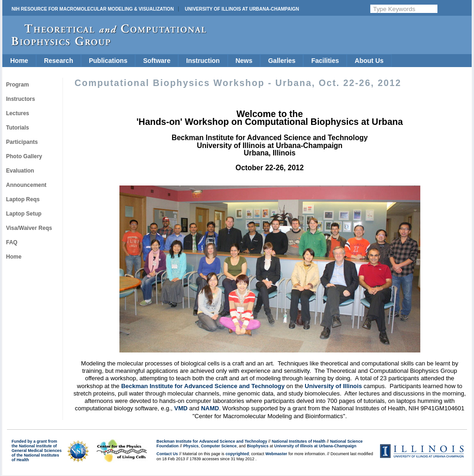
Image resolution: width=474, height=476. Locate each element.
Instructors (21, 99)
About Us (369, 61)
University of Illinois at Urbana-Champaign (242, 9)
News (244, 61)
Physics (191, 446)
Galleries (282, 61)
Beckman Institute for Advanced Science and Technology (203, 386)
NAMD (210, 408)
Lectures (18, 113)
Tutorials (18, 128)
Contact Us (167, 454)
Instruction (203, 61)
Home (19, 61)
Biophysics (258, 446)
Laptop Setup (24, 214)
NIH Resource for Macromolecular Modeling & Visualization (93, 9)
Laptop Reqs (23, 199)
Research (59, 61)
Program (17, 85)
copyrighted (237, 454)
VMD (181, 408)
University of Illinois (333, 386)
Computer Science (219, 446)
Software (157, 61)
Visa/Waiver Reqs (29, 228)
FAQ (12, 242)
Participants (22, 142)
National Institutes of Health (299, 441)
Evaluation (20, 171)
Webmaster (276, 454)
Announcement (26, 185)
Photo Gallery (24, 156)
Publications (108, 61)
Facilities (325, 61)
